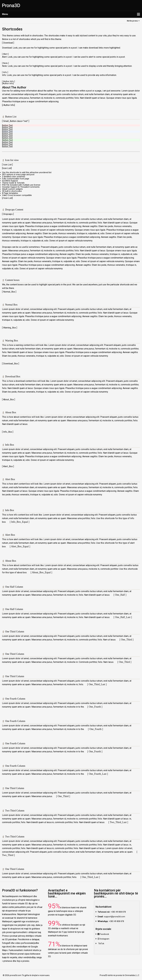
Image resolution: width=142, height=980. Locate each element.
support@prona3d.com (115, 917)
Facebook (103, 934)
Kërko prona (132, 21)
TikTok (101, 944)
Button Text (7, 125)
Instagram (103, 939)
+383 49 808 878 (118, 912)
